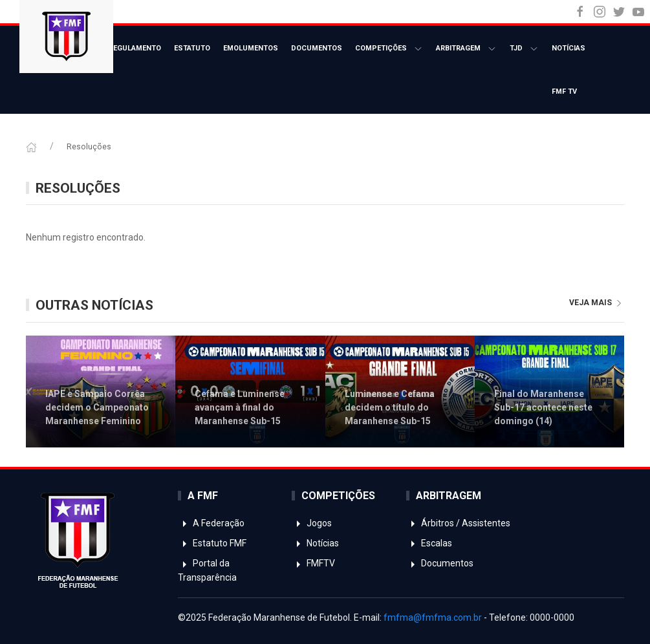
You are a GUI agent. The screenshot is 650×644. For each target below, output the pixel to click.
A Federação (211, 523)
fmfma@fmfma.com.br (433, 617)
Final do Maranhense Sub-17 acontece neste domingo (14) (543, 407)
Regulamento (135, 48)
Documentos (317, 48)
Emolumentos (251, 48)
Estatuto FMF (212, 543)
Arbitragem (466, 49)
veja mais (597, 303)
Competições (389, 49)
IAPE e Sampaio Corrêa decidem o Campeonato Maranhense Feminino (97, 407)
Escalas (429, 543)
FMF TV (564, 91)
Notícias (569, 48)
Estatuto (192, 48)
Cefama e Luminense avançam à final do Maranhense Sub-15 (240, 407)
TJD (524, 49)
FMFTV (313, 563)
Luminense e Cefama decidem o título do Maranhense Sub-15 (390, 407)
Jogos (312, 523)
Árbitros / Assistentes (458, 523)
